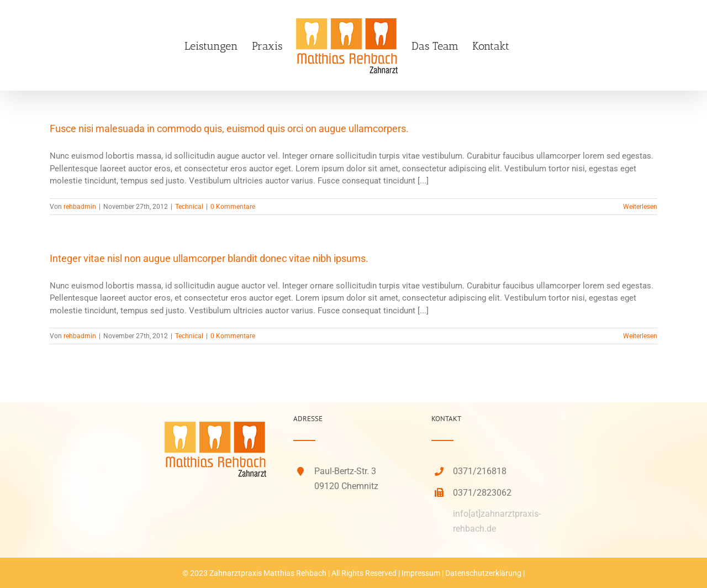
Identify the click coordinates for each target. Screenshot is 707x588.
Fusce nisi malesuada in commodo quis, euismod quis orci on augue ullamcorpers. (229, 128)
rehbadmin (80, 207)
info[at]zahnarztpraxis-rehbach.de (497, 521)
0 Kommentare (233, 207)
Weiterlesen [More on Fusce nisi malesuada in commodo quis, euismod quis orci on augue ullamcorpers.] (640, 207)
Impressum (421, 573)
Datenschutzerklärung (483, 573)
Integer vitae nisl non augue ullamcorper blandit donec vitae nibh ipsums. (209, 258)
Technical (189, 207)
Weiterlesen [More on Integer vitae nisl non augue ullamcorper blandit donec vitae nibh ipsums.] (640, 336)
